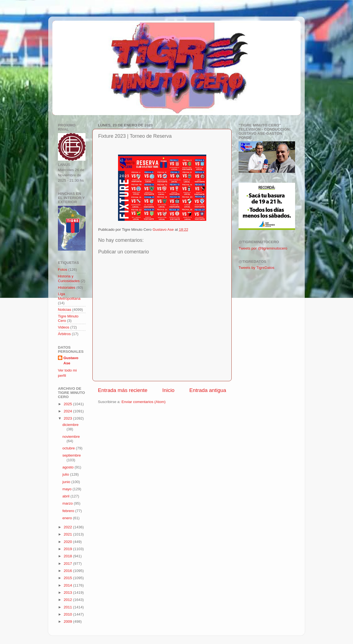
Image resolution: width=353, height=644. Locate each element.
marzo (68, 503)
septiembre (72, 455)
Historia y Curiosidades (69, 278)
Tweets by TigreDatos (256, 268)
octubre (69, 448)
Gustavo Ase (71, 361)
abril (66, 496)
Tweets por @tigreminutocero (263, 248)
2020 (68, 542)
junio (67, 482)
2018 (68, 556)
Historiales (67, 287)
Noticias (65, 310)
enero (68, 518)
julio (66, 474)
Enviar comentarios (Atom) (144, 402)
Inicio (169, 390)
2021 (68, 534)
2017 (68, 564)
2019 (68, 549)
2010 (68, 614)
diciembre (70, 425)
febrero (69, 511)
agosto (68, 467)
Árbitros (64, 334)
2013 (68, 593)
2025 (68, 404)
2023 (68, 418)
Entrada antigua (208, 390)
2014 (68, 585)
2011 (68, 607)
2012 (68, 600)
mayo (67, 489)
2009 (68, 622)
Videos (64, 327)
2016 (68, 571)
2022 (68, 527)
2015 (68, 578)
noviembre (71, 437)
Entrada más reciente (123, 390)
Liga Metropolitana (69, 296)
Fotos (63, 270)
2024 (68, 411)
